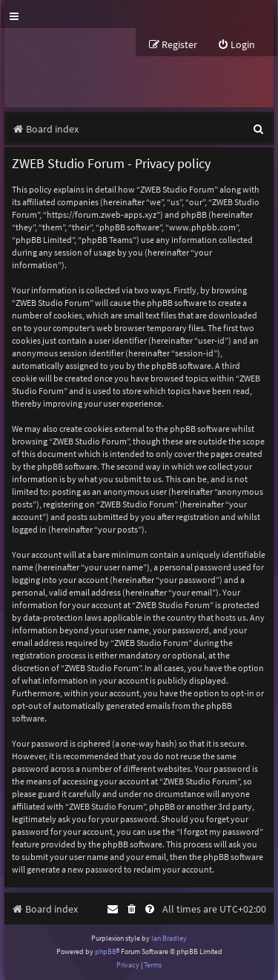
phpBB (106, 951)
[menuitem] (236, 45)
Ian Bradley (169, 938)
